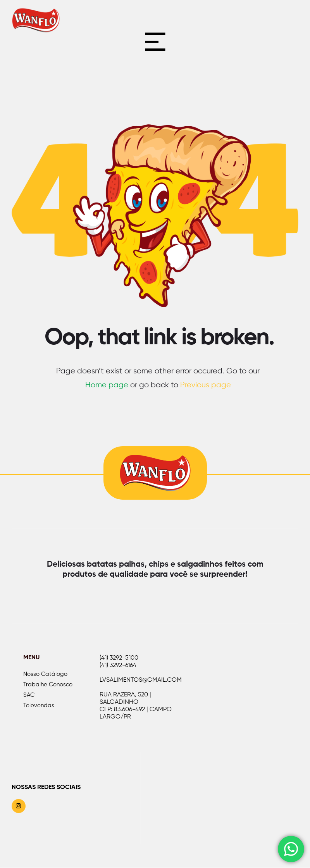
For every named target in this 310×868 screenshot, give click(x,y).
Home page (107, 387)
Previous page (206, 387)
